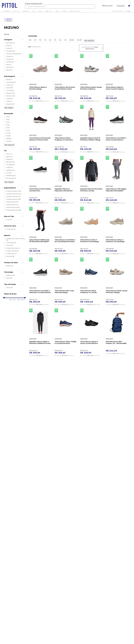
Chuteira (10, 59)
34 (8, 133)
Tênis (9, 70)
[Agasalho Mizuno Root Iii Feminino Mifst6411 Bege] (91, 129)
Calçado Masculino (14, 199)
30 (8, 122)
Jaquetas (10, 104)
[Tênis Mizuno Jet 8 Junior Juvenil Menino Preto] (66, 78)
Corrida (10, 90)
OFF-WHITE (11, 178)
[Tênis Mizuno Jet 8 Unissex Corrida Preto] (40, 179)
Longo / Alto (11, 229)
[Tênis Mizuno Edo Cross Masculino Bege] (66, 281)
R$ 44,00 (12, 300)
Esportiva (10, 93)
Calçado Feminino (13, 197)
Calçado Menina (12, 202)
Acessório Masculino (14, 194)
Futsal (9, 101)
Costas (9, 220)
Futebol (10, 99)
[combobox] (60, 6)
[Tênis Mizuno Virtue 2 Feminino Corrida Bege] (117, 230)
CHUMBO (11, 165)
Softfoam (11, 275)
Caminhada (11, 82)
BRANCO (10, 162)
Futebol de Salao (12, 251)
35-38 (9, 141)
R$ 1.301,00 (20, 300)
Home (9, 19)
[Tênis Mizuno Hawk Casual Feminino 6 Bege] (117, 281)
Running (10, 256)
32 (8, 128)
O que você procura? (33, 4)
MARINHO (11, 176)
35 (8, 136)
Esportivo (11, 96)
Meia (9, 65)
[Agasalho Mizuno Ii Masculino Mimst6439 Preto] (66, 179)
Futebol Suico (11, 254)
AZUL (9, 154)
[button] (14, 188)
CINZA (10, 167)
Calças (9, 48)
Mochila (10, 67)
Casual (10, 88)
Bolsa (9, 46)
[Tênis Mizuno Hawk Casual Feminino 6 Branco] (91, 78)
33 (8, 130)
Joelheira (10, 62)
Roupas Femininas (13, 207)
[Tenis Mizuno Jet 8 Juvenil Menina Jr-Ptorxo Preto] (40, 129)
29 (8, 119)
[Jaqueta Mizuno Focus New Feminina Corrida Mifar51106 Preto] (91, 179)
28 (8, 117)
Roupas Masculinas (14, 210)
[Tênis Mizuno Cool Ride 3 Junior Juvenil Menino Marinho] (117, 129)
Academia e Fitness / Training (15, 239)
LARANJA (10, 170)
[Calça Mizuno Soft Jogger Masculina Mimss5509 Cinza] (117, 179)
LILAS (9, 173)
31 (8, 125)
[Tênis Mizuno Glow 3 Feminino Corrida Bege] (91, 230)
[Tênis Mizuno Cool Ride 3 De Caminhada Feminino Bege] (66, 230)
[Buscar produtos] (92, 6)
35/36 (9, 139)
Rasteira (10, 266)
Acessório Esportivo (14, 191)
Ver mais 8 (9, 182)
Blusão (9, 80)
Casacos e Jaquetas (14, 54)
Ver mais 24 (9, 145)
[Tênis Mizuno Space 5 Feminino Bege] (40, 78)
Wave (9, 278)
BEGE (9, 157)
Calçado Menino (12, 205)
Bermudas (11, 43)
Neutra (10, 288)
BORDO (10, 159)
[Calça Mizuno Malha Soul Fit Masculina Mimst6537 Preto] (40, 230)
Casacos (10, 85)
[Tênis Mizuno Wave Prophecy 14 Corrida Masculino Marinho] (91, 281)
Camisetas (11, 51)
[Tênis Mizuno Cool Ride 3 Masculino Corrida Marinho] (40, 281)
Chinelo (10, 56)
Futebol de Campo (13, 248)
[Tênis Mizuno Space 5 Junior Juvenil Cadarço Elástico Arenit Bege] (117, 78)
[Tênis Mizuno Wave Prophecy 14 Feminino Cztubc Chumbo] (66, 129)
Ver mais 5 (9, 108)
